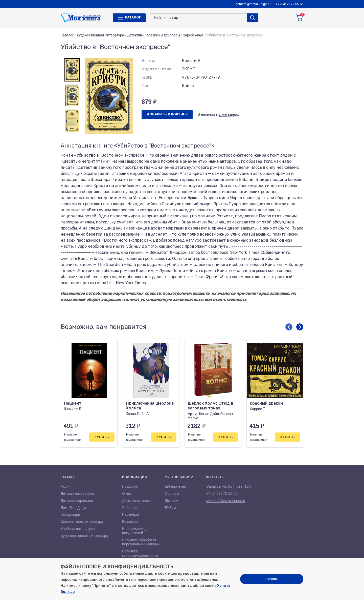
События (129, 508)
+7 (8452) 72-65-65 (222, 493)
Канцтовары (71, 514)
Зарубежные (193, 35)
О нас (127, 493)
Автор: (148, 61)
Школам (172, 501)
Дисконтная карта (137, 501)
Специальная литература (82, 522)
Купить (102, 437)
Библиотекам (176, 486)
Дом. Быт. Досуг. (74, 508)
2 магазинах (229, 114)
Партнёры (130, 514)
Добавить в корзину (167, 114)
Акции (66, 486)
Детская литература (77, 493)
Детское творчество (77, 501)
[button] (289, 327)
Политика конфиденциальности (140, 553)
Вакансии (130, 522)
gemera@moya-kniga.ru (253, 4)
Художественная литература (100, 35)
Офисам (172, 493)
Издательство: (157, 69)
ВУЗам (170, 508)
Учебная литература (78, 529)
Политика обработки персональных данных (141, 542)
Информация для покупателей (137, 531)
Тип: (146, 86)
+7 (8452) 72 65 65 (289, 4)
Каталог (67, 35)
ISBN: (147, 77)
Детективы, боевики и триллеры (154, 35)
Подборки (130, 486)
